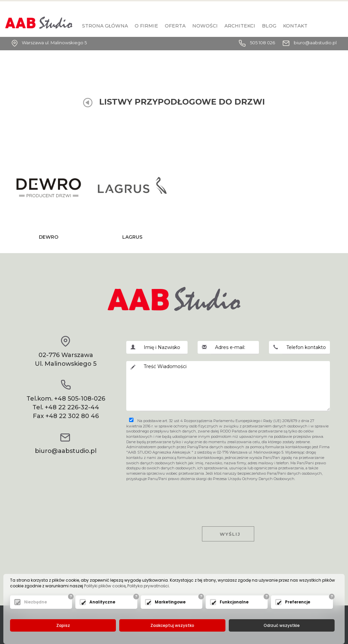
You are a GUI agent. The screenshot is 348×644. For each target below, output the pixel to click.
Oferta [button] (175, 26)
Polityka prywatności (148, 586)
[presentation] (228, 498)
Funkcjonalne (234, 602)
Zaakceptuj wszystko (172, 625)
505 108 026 (262, 43)
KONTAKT (295, 26)
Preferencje (298, 602)
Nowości (205, 26)
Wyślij (228, 534)
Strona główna (105, 26)
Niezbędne (36, 602)
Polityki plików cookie (105, 586)
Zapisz (63, 625)
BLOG (269, 26)
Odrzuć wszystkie (282, 625)
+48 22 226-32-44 (72, 407)
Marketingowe (170, 602)
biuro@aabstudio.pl (315, 43)
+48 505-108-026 (80, 399)
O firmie (146, 26)
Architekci (240, 26)
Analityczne (102, 602)
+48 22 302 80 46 (72, 416)
